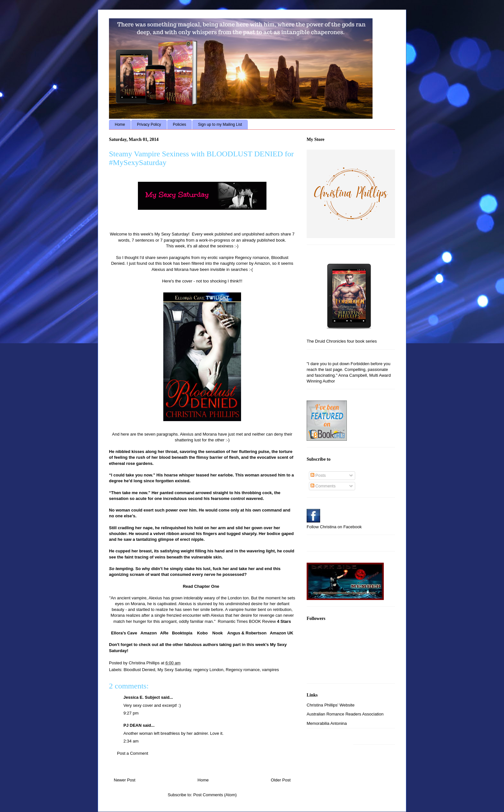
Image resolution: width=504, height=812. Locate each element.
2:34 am (131, 741)
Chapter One (206, 586)
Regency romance (243, 670)
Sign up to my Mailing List (220, 125)
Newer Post (125, 780)
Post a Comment (133, 753)
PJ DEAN (132, 725)
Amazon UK (281, 633)
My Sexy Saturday (174, 670)
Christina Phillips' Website (331, 705)
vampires (270, 670)
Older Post (281, 780)
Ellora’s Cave (124, 633)
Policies (180, 125)
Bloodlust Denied (139, 670)
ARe (164, 633)
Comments (323, 486)
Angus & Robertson (247, 633)
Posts (318, 475)
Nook (218, 633)
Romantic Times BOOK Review (248, 621)
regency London (208, 670)
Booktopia (182, 633)
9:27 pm (131, 713)
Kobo (202, 633)
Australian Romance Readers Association (345, 714)
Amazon (149, 633)
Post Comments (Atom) (215, 795)
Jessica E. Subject (142, 697)
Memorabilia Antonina (327, 723)
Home (120, 125)
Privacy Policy (149, 125)
